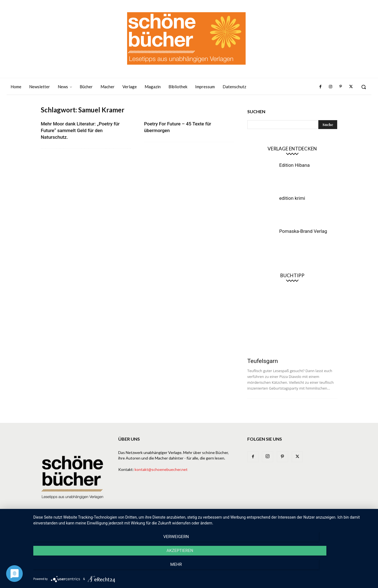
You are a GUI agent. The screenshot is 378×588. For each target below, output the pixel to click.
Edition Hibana (294, 165)
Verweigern (84, 569)
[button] (364, 87)
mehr (322, 569)
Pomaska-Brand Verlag (303, 231)
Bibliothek (271, 526)
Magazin (247, 526)
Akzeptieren (203, 569)
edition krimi (292, 198)
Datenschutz (324, 526)
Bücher (186, 526)
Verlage (206, 526)
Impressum (296, 526)
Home (125, 526)
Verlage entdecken (292, 149)
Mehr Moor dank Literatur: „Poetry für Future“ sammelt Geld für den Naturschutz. (80, 130)
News (169, 526)
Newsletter (147, 526)
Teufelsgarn (263, 361)
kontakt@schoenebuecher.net (161, 469)
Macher (226, 526)
